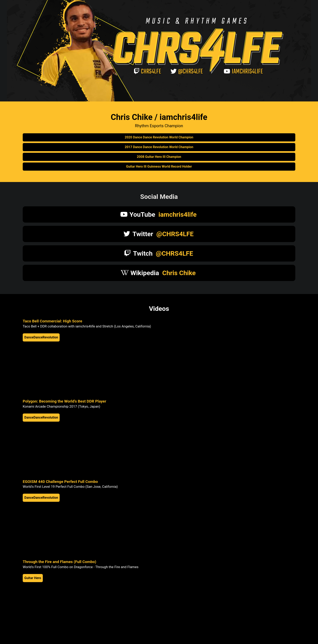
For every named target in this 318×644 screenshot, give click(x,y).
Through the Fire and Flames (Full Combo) (60, 562)
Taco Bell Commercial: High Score (52, 321)
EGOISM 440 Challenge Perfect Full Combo (60, 482)
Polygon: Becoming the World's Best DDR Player (64, 401)
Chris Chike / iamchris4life (159, 117)
